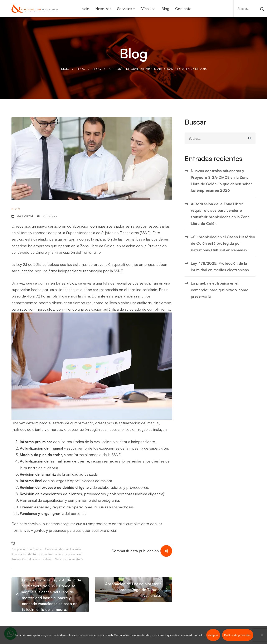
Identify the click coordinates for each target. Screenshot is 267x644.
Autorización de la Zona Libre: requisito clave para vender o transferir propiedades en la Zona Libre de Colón (220, 214)
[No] (262, 635)
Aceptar (213, 635)
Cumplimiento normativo (27, 549)
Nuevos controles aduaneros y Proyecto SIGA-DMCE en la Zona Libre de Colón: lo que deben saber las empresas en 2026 (221, 180)
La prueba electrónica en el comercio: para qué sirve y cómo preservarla (220, 290)
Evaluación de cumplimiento (63, 549)
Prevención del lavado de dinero (32, 559)
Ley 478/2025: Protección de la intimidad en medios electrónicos (220, 267)
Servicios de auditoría (69, 559)
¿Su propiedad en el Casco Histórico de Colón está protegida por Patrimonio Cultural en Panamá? (223, 243)
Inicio (65, 69)
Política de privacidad (238, 635)
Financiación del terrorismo (29, 554)
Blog (81, 69)
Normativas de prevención (65, 554)
